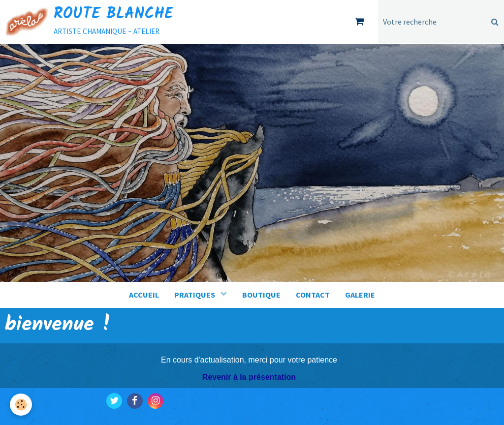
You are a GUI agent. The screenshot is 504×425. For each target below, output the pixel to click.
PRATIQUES (195, 295)
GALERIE (360, 295)
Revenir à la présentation (249, 377)
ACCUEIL (144, 295)
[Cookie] (21, 405)
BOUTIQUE (261, 295)
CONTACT (313, 295)
